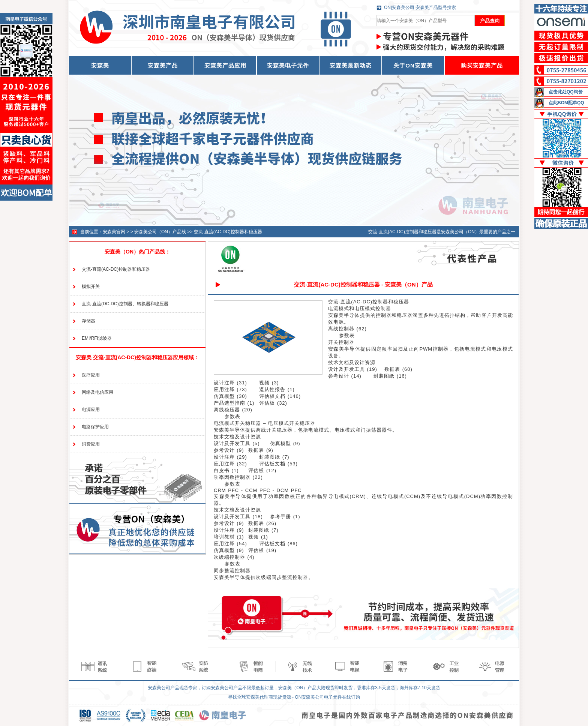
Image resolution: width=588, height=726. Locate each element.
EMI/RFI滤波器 (97, 338)
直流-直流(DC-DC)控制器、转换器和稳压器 (125, 304)
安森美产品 (163, 65)
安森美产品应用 (225, 65)
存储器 (88, 321)
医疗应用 (91, 375)
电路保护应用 (95, 427)
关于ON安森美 (413, 65)
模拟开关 (91, 286)
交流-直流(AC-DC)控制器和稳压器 (228, 232)
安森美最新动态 (351, 65)
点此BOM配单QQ (566, 103)
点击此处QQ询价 (566, 92)
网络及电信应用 (97, 392)
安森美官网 (114, 232)
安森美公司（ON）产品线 (160, 232)
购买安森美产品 (482, 65)
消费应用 (91, 444)
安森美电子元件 (288, 65)
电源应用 (91, 409)
